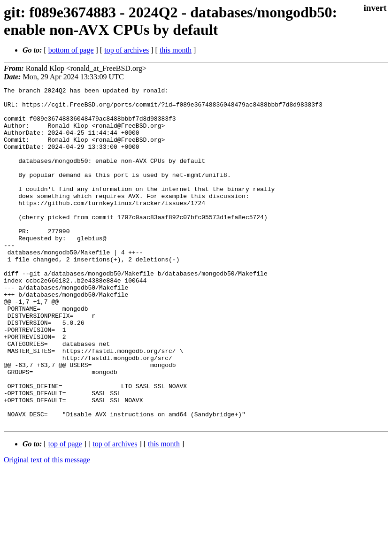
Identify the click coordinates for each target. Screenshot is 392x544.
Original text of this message (47, 527)
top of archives (127, 50)
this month (176, 50)
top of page (65, 511)
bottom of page (71, 50)
